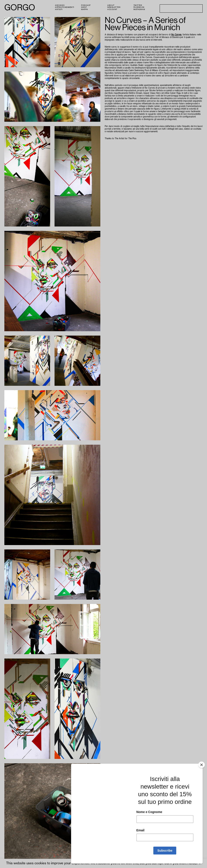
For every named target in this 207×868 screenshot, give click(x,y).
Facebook (139, 7)
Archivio (60, 5)
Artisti (59, 9)
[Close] (202, 765)
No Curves (176, 35)
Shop (84, 7)
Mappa (85, 9)
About (111, 5)
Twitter (138, 5)
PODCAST (86, 5)
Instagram (139, 9)
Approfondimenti (65, 7)
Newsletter (114, 7)
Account (112, 9)
